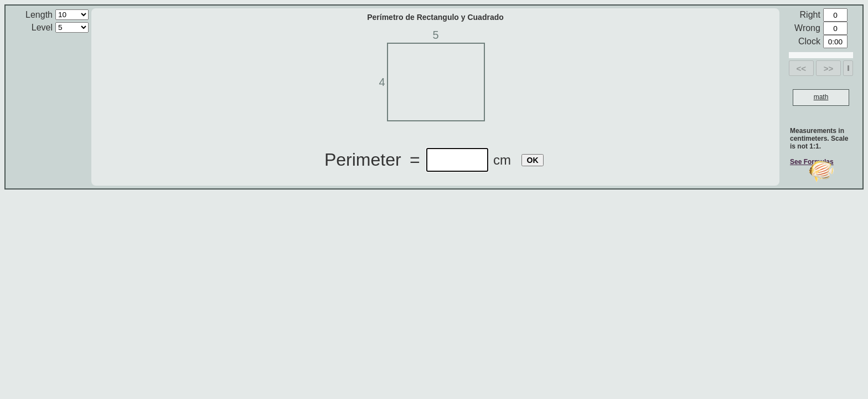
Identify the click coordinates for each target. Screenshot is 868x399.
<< (802, 68)
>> (829, 68)
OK (533, 160)
